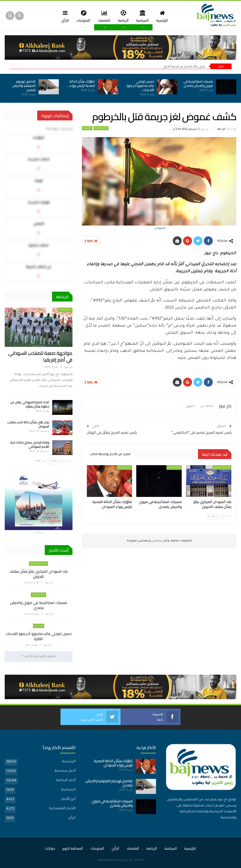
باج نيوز (128, 860)
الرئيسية (164, 16)
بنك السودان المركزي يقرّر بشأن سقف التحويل (39, 574)
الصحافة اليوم (73, 848)
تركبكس (156, 541)
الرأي (63, 16)
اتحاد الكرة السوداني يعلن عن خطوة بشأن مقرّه (30, 404)
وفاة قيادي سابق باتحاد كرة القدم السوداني (30, 444)
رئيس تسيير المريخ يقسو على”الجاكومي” (202, 432)
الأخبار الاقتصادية (222, 467)
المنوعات (82, 16)
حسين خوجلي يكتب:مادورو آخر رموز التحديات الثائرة (39, 636)
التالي (212, 516)
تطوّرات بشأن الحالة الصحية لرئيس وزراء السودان (113, 763)
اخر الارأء (39, 626)
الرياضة (124, 16)
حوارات (50, 848)
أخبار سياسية (101, 128)
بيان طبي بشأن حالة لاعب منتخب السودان (28, 424)
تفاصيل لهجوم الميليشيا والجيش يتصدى (24, 86)
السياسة (144, 16)
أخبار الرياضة (65, 310)
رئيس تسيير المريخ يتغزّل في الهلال (112, 432)
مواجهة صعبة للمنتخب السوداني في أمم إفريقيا (40, 356)
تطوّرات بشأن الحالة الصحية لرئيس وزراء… (81, 83)
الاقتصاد (104, 16)
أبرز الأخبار (68, 799)
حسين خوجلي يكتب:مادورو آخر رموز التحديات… (140, 86)
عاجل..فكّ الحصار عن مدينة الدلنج (185, 66)
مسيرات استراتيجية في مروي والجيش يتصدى (198, 83)
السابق (225, 516)
